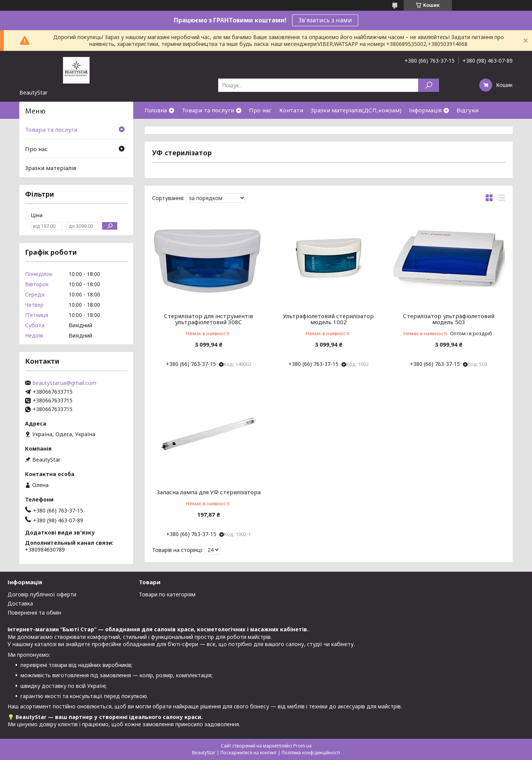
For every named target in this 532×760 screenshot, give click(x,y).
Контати (291, 110)
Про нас (260, 110)
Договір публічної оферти (42, 594)
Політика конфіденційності (311, 753)
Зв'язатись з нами (325, 20)
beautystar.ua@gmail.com (65, 383)
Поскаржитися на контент (249, 753)
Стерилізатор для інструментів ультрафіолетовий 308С (209, 319)
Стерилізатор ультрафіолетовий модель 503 (449, 319)
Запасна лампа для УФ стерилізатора (209, 492)
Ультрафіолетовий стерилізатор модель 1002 (328, 319)
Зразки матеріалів (51, 168)
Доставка (20, 603)
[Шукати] (429, 85)
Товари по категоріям (167, 594)
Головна (156, 110)
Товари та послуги (208, 110)
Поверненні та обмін (34, 613)
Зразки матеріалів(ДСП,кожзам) (356, 110)
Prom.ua (302, 746)
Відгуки (467, 110)
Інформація (425, 110)
